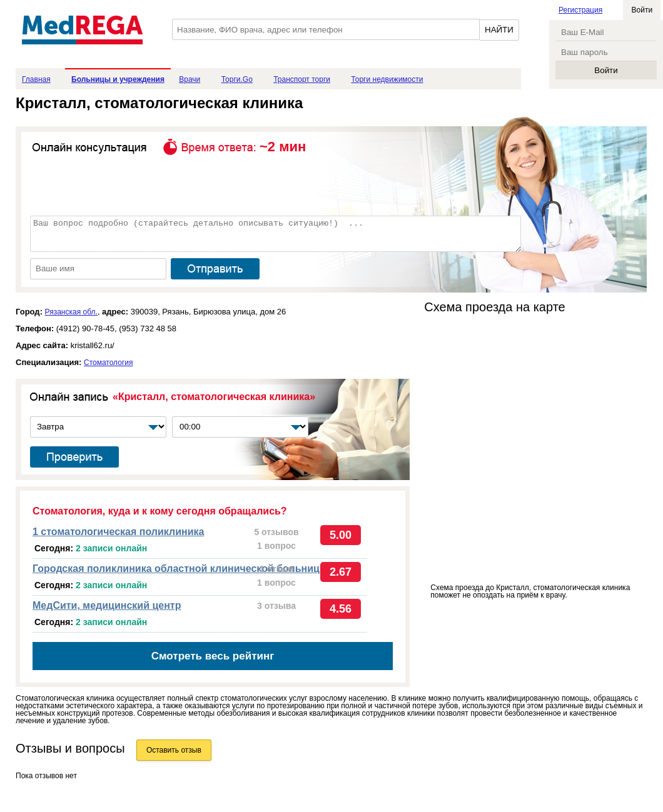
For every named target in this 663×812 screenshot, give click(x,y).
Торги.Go (237, 79)
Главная (36, 79)
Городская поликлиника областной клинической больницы (180, 569)
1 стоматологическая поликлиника (118, 532)
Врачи (190, 79)
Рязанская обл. (71, 312)
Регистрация (580, 10)
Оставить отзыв (174, 750)
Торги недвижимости (387, 79)
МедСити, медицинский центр (107, 605)
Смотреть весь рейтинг (213, 656)
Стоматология (109, 363)
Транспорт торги (302, 79)
